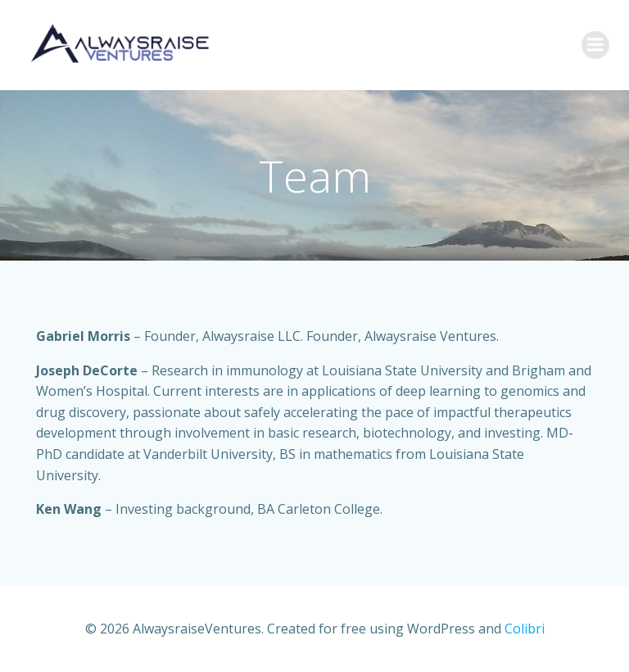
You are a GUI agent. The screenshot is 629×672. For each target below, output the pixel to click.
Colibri (525, 629)
